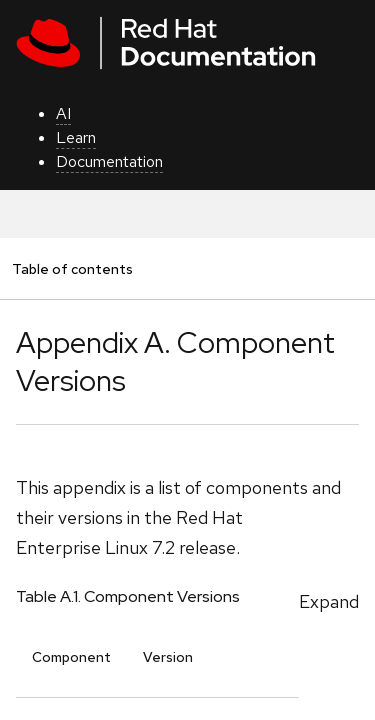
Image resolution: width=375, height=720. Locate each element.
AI (63, 113)
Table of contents (72, 268)
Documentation (109, 161)
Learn (76, 137)
